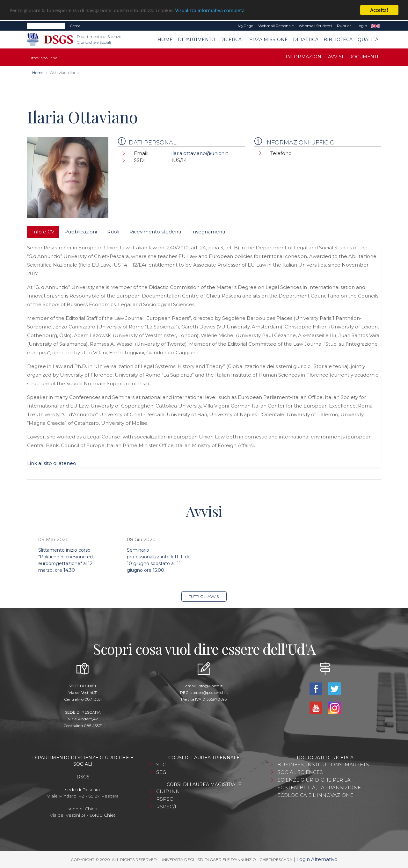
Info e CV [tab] (43, 232)
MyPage (245, 26)
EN (375, 26)
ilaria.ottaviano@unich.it (200, 153)
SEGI (162, 772)
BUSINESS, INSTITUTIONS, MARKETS (323, 765)
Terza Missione (267, 39)
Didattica (306, 39)
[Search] (46, 26)
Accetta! (379, 10)
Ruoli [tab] (113, 232)
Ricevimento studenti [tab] (155, 232)
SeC (161, 765)
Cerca (75, 26)
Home (165, 39)
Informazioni (304, 57)
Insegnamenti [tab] (208, 232)
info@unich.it (210, 686)
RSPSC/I (166, 807)
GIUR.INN (168, 791)
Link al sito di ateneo (52, 463)
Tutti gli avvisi (204, 596)
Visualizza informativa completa (210, 10)
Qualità (368, 39)
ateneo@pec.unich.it (209, 692)
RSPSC (165, 799)
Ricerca (231, 39)
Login (362, 26)
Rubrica (344, 26)
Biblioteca (338, 39)
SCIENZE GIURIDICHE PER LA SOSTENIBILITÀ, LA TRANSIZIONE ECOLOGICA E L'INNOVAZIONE (319, 787)
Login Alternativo (317, 859)
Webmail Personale (276, 26)
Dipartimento (197, 39)
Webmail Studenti (315, 26)
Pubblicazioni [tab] (81, 232)
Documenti (363, 57)
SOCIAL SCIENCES (300, 772)
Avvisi (336, 57)
